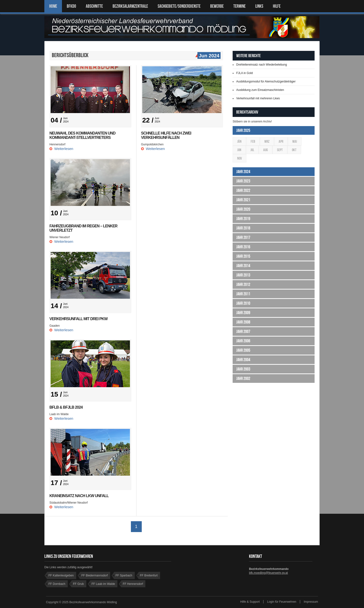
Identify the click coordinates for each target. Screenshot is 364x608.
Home (53, 6)
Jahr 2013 (243, 275)
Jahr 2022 (243, 190)
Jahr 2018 (243, 228)
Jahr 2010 (243, 303)
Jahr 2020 (243, 209)
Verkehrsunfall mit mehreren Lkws (258, 98)
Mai (295, 141)
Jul (252, 150)
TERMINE (239, 6)
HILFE (277, 6)
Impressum (311, 602)
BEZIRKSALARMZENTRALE (130, 6)
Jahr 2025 (243, 130)
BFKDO (71, 6)
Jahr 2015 (243, 256)
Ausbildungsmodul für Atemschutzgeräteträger (266, 81)
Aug (266, 150)
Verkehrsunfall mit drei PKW (78, 319)
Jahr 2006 (243, 341)
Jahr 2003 (243, 369)
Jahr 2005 (243, 350)
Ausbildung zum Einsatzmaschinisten (260, 90)
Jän (239, 141)
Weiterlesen (64, 149)
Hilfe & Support (250, 602)
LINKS (259, 6)
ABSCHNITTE (94, 6)
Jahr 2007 (243, 331)
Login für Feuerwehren (282, 602)
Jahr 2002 (243, 378)
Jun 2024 (208, 56)
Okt (294, 150)
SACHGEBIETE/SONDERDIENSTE (179, 6)
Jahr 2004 (243, 360)
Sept (280, 150)
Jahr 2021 (243, 200)
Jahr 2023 (243, 181)
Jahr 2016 (243, 247)
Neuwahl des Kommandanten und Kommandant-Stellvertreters (82, 135)
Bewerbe (217, 6)
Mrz (267, 141)
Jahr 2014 (243, 266)
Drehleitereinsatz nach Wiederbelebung (262, 65)
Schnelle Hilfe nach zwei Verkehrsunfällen (166, 135)
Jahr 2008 (243, 322)
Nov (239, 158)
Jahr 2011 (243, 294)
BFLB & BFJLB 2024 (66, 407)
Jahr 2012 (243, 284)
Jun (239, 150)
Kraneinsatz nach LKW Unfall (79, 496)
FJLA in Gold (245, 73)
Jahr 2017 (243, 237)
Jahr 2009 (243, 313)
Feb (253, 141)
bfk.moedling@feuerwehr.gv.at (268, 573)
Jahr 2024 (243, 172)
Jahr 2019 (243, 219)
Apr (281, 141)
